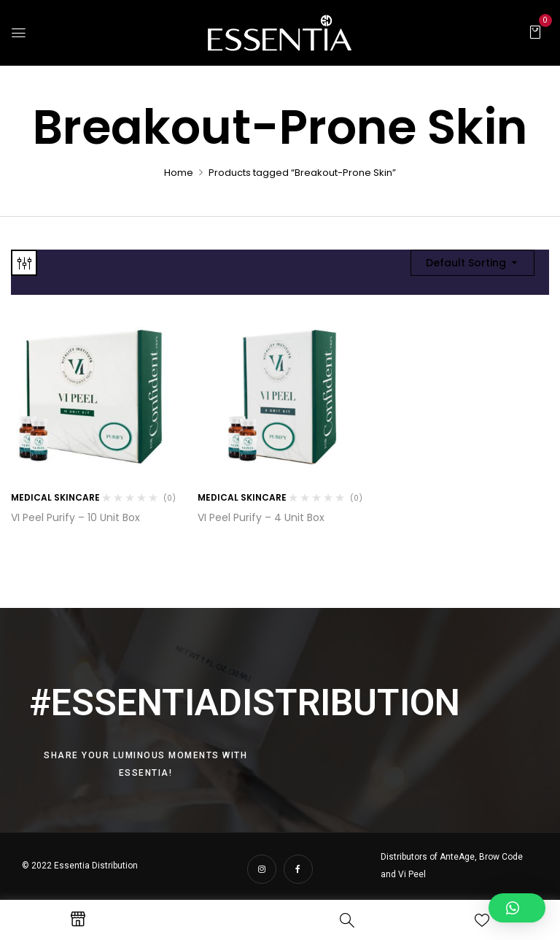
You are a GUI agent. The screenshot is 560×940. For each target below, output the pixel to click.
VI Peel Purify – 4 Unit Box (261, 517)
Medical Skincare (55, 497)
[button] (535, 31)
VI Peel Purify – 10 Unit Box (75, 517)
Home (179, 173)
